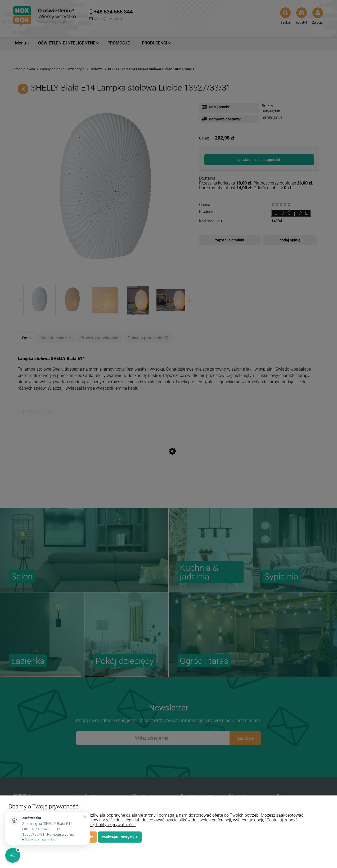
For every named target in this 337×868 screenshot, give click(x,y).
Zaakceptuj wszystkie (120, 837)
